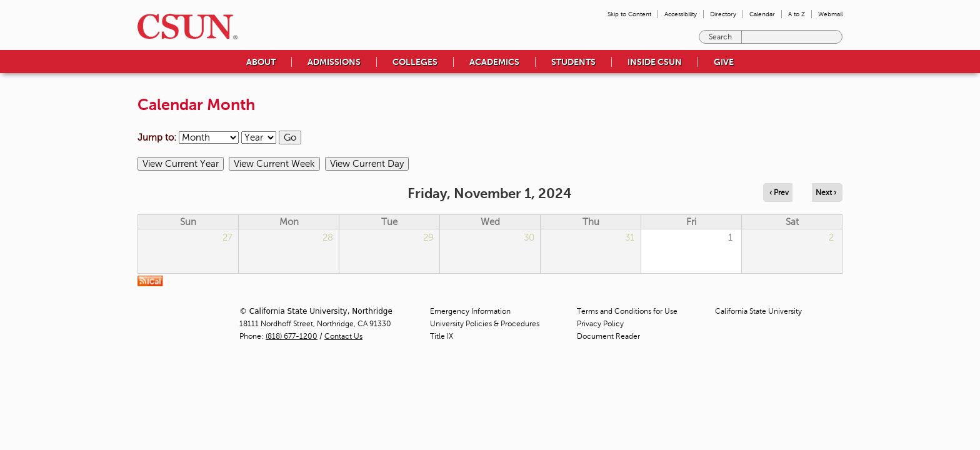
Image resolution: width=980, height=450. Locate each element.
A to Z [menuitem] (797, 14)
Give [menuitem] (724, 62)
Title (442, 336)
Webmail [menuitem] (830, 14)
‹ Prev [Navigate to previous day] (779, 192)
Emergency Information (470, 311)
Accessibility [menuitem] (681, 14)
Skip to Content (629, 14)
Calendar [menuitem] (762, 14)
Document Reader (608, 336)
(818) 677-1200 (292, 336)
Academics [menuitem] (494, 62)
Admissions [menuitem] (334, 62)
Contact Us (343, 336)
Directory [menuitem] (723, 14)
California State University (758, 311)
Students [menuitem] (573, 62)
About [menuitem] (261, 62)
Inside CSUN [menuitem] (655, 62)
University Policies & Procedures (485, 324)
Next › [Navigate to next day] (826, 192)
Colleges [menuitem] (415, 62)
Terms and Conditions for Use (627, 311)
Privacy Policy (600, 324)
